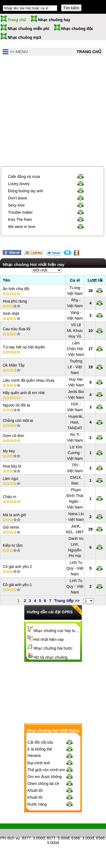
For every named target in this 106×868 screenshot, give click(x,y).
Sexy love (16, 205)
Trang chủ (17, 20)
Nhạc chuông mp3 (25, 37)
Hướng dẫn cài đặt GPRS (50, 612)
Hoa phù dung (15, 301)
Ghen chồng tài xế (43, 784)
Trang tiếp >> (67, 601)
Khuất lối (35, 790)
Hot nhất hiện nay (49, 639)
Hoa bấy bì (12, 466)
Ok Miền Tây (14, 365)
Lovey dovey (19, 184)
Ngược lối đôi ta (16, 405)
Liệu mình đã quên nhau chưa (28, 380)
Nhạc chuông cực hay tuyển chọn (57, 631)
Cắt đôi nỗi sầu (40, 742)
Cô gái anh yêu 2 (17, 567)
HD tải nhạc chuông (51, 657)
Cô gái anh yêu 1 (17, 585)
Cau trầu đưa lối (17, 329)
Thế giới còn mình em (46, 770)
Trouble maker (20, 212)
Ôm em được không (45, 777)
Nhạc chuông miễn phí (28, 29)
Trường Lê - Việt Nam (75, 367)
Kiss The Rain (20, 219)
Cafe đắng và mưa (24, 177)
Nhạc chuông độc (77, 29)
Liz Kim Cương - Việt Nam (75, 453)
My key (9, 451)
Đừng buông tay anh (25, 191)
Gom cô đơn (13, 436)
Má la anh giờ (14, 515)
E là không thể (40, 749)
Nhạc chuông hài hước (53, 648)
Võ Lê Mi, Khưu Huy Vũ (75, 331)
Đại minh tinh (39, 763)
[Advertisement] (53, 112)
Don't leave (18, 198)
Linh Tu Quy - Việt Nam (75, 568)
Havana (34, 756)
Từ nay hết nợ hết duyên (24, 347)
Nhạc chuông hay (54, 20)
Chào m (9, 497)
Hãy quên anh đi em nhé (24, 393)
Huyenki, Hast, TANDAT (75, 422)
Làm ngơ (10, 479)
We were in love (22, 227)
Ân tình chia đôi (16, 289)
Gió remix (11, 527)
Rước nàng (37, 804)
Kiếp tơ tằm (13, 545)
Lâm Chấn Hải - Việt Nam (75, 349)
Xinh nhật (11, 314)
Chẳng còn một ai (18, 421)
